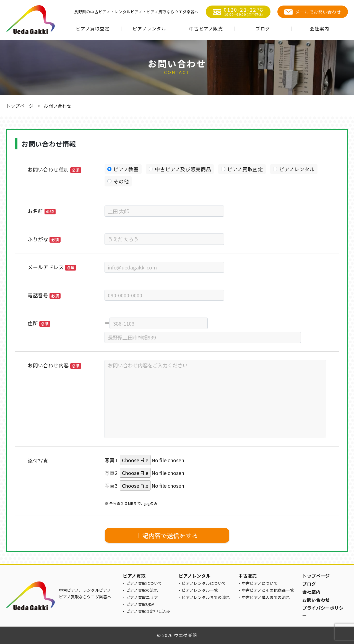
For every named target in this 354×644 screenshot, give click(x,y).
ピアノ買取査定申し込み (148, 611)
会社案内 (319, 28)
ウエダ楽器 (185, 635)
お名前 (42, 211)
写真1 (111, 460)
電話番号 (44, 295)
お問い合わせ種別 (54, 169)
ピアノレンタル (149, 28)
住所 (39, 323)
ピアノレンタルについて (204, 583)
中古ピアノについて (260, 583)
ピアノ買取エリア (142, 597)
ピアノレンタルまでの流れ (206, 597)
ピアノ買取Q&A (140, 604)
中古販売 (248, 576)
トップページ (20, 106)
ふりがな (44, 239)
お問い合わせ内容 (54, 365)
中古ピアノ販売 (206, 28)
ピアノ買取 (134, 576)
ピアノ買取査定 (93, 28)
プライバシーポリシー (323, 612)
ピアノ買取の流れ (142, 590)
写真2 (111, 473)
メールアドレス (52, 267)
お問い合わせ (58, 106)
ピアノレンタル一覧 (200, 590)
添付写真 (38, 461)
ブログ (263, 28)
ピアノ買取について (144, 583)
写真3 (111, 485)
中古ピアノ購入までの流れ (266, 597)
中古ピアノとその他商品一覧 (268, 590)
